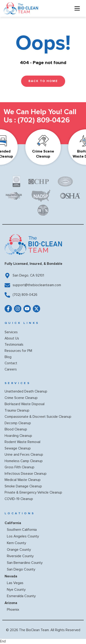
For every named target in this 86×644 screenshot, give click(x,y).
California (13, 523)
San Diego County (21, 569)
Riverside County (20, 556)
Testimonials (14, 345)
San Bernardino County (25, 563)
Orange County (19, 550)
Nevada (11, 576)
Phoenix (13, 610)
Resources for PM (18, 351)
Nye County (16, 590)
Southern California (22, 530)
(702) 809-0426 (44, 120)
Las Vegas (15, 583)
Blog (8, 357)
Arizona (11, 603)
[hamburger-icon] (77, 8)
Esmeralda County (21, 596)
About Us (12, 338)
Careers (11, 369)
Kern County (17, 543)
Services (11, 332)
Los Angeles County (23, 536)
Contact (11, 363)
